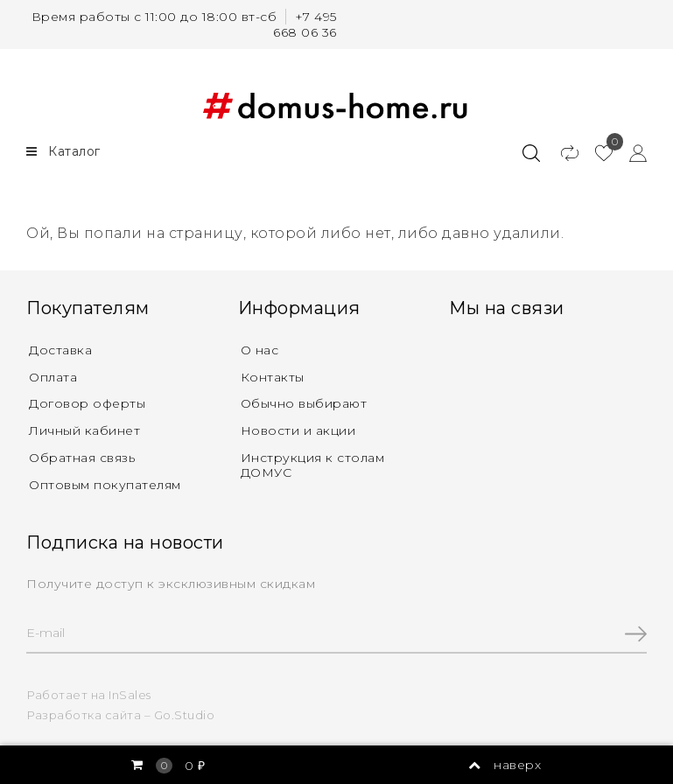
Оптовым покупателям (105, 485)
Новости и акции (298, 430)
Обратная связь (82, 458)
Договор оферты (87, 403)
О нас (260, 350)
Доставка (60, 350)
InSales (130, 695)
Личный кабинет (84, 430)
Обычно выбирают (304, 403)
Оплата (53, 377)
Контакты (273, 377)
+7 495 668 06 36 (305, 24)
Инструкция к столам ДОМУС (313, 465)
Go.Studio (185, 715)
